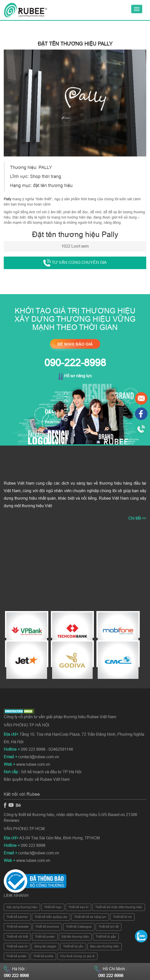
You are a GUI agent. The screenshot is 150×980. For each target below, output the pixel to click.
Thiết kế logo (53, 907)
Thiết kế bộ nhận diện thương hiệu (119, 907)
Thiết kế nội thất (17, 937)
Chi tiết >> (137, 518)
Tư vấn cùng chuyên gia (75, 263)
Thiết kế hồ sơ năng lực (90, 917)
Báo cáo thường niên (105, 946)
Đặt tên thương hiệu (75, 937)
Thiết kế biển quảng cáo (51, 917)
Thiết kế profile (43, 956)
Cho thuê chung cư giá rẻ (77, 956)
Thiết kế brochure (47, 927)
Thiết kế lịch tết (109, 927)
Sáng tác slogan (45, 946)
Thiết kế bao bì (78, 907)
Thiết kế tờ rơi (122, 917)
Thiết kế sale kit (17, 946)
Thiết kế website (18, 927)
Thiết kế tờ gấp (106, 937)
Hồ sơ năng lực (75, 376)
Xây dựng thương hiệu (22, 907)
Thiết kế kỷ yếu (73, 946)
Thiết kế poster (45, 937)
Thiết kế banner (17, 917)
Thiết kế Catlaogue (79, 927)
